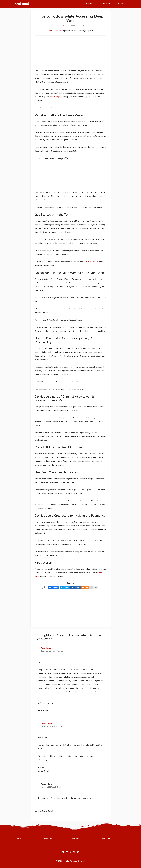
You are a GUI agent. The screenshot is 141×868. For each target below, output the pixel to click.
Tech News (58, 31)
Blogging (91, 4)
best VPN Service (91, 262)
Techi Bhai (21, 4)
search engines (56, 97)
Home (50, 31)
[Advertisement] (71, 54)
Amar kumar (46, 648)
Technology (107, 4)
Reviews (122, 4)
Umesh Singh (47, 723)
